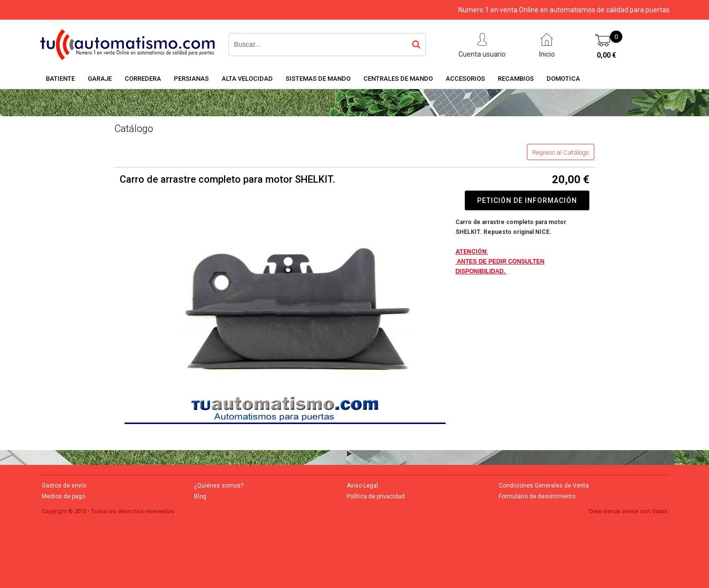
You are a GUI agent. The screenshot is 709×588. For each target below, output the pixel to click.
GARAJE (100, 79)
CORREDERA (143, 79)
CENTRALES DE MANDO (398, 79)
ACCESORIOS (465, 79)
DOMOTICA (563, 79)
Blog (200, 496)
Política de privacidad (376, 496)
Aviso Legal (362, 486)
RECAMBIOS (516, 79)
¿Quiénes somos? (219, 486)
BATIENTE (60, 79)
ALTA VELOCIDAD (247, 79)
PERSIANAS (191, 79)
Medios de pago (64, 496)
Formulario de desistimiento (537, 496)
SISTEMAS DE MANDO (318, 79)
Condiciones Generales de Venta (544, 486)
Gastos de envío (64, 486)
